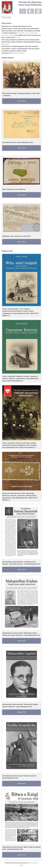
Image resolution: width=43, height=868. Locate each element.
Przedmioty (5, 35)
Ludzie (18, 37)
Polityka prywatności (33, 863)
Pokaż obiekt (21, 101)
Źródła (12, 35)
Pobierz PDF (21, 570)
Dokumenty (34, 33)
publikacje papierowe (18, 53)
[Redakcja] (5, 44)
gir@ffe (21, 865)
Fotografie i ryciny (23, 33)
